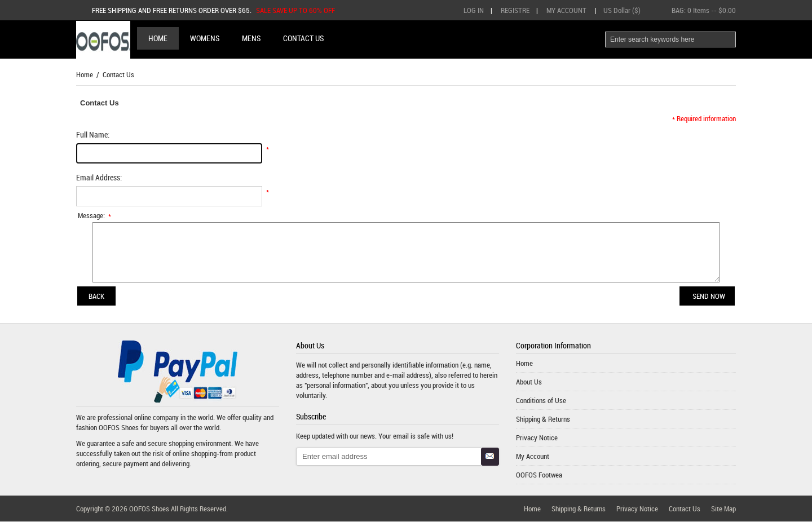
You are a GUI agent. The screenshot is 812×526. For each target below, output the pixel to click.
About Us (529, 386)
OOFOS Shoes (119, 432)
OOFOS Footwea (539, 479)
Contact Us (685, 513)
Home (158, 38)
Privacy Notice (537, 442)
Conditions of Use (541, 405)
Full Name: (93, 134)
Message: (95, 215)
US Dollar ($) (622, 10)
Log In (474, 10)
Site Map (723, 513)
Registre (515, 10)
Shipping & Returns (543, 423)
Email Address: (99, 177)
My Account (566, 10)
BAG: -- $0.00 (704, 10)
